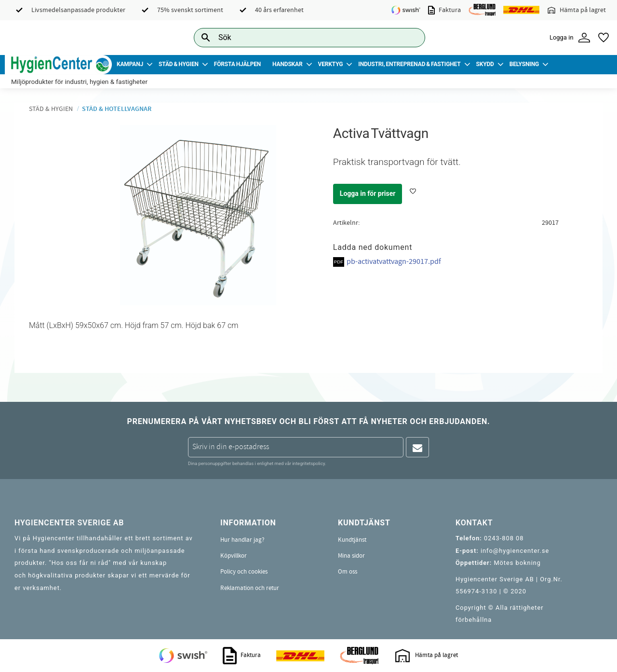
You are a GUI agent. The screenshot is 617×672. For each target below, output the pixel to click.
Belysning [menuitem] (524, 64)
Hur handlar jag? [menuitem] (242, 540)
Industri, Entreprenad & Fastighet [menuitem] (409, 64)
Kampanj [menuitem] (130, 64)
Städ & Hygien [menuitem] (179, 64)
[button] (604, 38)
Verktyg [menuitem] (331, 64)
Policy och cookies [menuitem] (244, 572)
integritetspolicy (308, 463)
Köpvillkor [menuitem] (234, 556)
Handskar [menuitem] (287, 64)
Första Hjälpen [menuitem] (237, 64)
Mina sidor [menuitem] (351, 556)
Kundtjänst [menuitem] (352, 540)
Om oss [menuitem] (348, 572)
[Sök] (410, 37)
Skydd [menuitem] (485, 64)
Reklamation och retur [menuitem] (250, 588)
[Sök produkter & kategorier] (299, 37)
